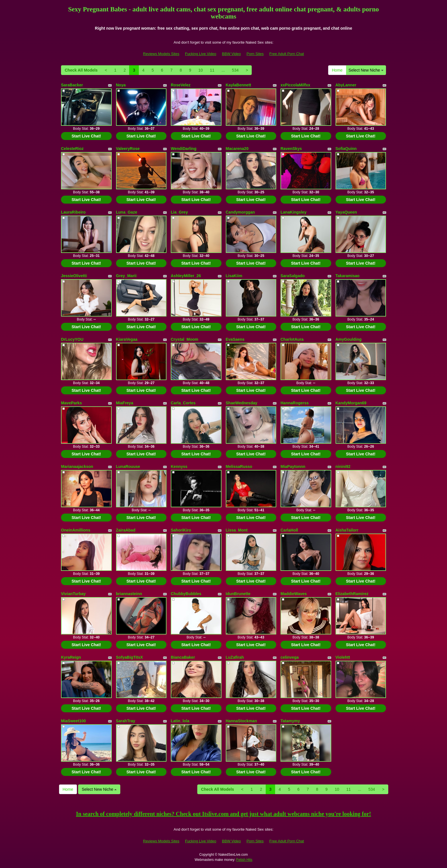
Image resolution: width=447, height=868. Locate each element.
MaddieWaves (294, 594)
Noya (121, 85)
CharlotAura (292, 339)
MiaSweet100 (73, 721)
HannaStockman (241, 721)
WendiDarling (184, 149)
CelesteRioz (72, 149)
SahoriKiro (181, 530)
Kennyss (179, 467)
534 (235, 70)
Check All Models (81, 70)
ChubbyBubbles (186, 594)
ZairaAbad (126, 530)
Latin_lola (180, 721)
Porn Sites (255, 54)
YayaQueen (346, 212)
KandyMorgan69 (351, 403)
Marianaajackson (77, 467)
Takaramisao (348, 276)
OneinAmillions (76, 530)
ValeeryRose (128, 149)
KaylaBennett (238, 85)
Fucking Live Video (201, 54)
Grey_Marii (126, 276)
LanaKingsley (293, 212)
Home (337, 70)
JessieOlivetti (74, 276)
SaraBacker (72, 85)
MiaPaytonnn (293, 467)
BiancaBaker (183, 657)
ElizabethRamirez (352, 594)
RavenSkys (291, 149)
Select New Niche (366, 70)
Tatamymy (290, 721)
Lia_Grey (179, 212)
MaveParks (71, 403)
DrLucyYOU (72, 339)
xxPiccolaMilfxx (295, 85)
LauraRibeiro (73, 212)
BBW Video (231, 54)
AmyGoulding (349, 339)
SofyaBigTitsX (130, 657)
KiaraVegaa (127, 339)
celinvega (290, 657)
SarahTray (126, 721)
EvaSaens (235, 339)
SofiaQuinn (346, 149)
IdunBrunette (238, 594)
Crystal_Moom (184, 339)
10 (201, 70)
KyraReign (71, 657)
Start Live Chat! (86, 136)
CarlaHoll (289, 530)
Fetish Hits (244, 860)
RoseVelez (181, 85)
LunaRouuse (128, 467)
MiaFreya (125, 403)
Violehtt (343, 657)
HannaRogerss (295, 403)
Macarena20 (237, 149)
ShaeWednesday (242, 403)
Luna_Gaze (127, 212)
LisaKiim (234, 276)
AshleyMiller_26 (186, 276)
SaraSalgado (293, 276)
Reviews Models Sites (161, 54)
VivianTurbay (73, 594)
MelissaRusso (239, 467)
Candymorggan (240, 212)
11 (212, 70)
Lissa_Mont (237, 530)
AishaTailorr (347, 530)
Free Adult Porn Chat (287, 54)
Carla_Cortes (183, 403)
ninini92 (343, 467)
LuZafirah (235, 657)
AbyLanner (346, 85)
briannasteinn (129, 594)
